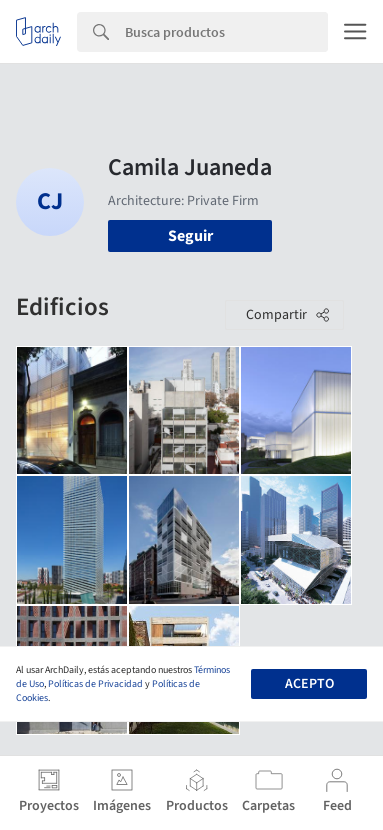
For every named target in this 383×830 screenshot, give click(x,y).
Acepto (309, 684)
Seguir (190, 236)
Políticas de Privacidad (95, 684)
